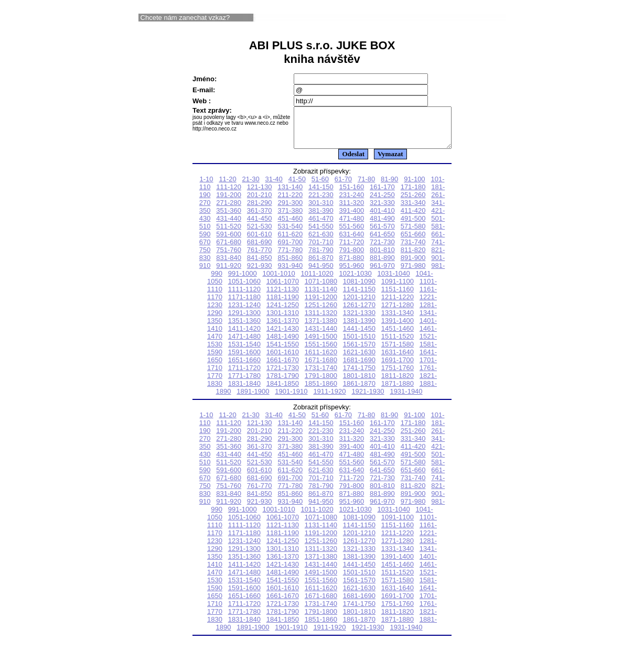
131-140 (290, 195)
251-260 (413, 203)
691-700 (290, 250)
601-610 (260, 242)
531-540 (290, 234)
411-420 (413, 218)
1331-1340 (398, 321)
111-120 (229, 195)
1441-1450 (359, 336)
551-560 (352, 234)
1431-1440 (321, 336)
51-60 (320, 187)
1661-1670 (283, 368)
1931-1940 (406, 399)
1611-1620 (321, 360)
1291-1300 (244, 321)
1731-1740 (321, 376)
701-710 (321, 250)
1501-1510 (359, 344)
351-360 (229, 218)
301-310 (321, 210)
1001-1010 (279, 281)
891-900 (413, 265)
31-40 (274, 187)
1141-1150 (359, 297)
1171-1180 (244, 305)
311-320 (352, 210)
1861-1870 (359, 391)
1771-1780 (244, 383)
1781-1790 (283, 383)
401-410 (382, 218)
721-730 (382, 250)
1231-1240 (244, 313)
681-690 (260, 250)
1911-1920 (329, 399)
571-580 (413, 234)
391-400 (352, 218)
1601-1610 (283, 360)
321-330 (382, 210)
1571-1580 (398, 352)
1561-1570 (359, 352)
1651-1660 (244, 368)
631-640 (352, 242)
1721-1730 (283, 376)
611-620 (290, 242)
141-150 (321, 195)
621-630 (321, 242)
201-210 (260, 203)
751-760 (229, 258)
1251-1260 (321, 313)
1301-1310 (283, 321)
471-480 (352, 226)
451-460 (290, 226)
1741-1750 (359, 376)
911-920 (229, 273)
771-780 (290, 258)
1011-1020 (317, 281)
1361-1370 (283, 328)
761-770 (260, 258)
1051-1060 (244, 289)
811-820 (413, 258)
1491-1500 (321, 344)
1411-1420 (244, 336)
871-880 (352, 265)
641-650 (382, 242)
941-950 (321, 273)
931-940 (290, 273)
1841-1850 (283, 391)
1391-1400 (398, 328)
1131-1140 (321, 297)
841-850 (260, 265)
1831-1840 (244, 391)
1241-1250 (283, 313)
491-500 (413, 226)
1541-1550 (283, 352)
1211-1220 (398, 305)
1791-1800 (321, 383)
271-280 (229, 210)
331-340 (413, 210)
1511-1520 (398, 344)
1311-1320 (321, 321)
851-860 (290, 265)
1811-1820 (398, 383)
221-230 (321, 203)
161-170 (382, 195)
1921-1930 (368, 399)
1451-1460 (398, 336)
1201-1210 (359, 305)
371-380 (290, 218)
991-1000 (243, 281)
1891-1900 (253, 399)
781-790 (321, 258)
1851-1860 (321, 391)
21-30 (250, 187)
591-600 (229, 242)
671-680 (229, 250)
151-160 (352, 195)
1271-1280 (398, 313)
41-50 (297, 187)
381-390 (321, 218)
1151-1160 (398, 297)
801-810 (382, 258)
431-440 (229, 226)
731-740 (413, 250)
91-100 (414, 187)
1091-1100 (398, 289)
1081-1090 (359, 289)
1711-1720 (244, 376)
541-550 (321, 234)
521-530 (260, 234)
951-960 (352, 273)
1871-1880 (398, 391)
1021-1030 (356, 281)
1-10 (207, 187)
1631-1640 (398, 360)
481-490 (382, 226)
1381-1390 (359, 328)
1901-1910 (291, 399)
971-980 (413, 273)
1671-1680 (321, 368)
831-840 (229, 265)
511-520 (229, 234)
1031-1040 (394, 281)
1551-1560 (321, 352)
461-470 (321, 226)
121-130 (260, 195)
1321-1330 (359, 321)
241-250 (382, 203)
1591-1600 (244, 360)
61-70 (343, 187)
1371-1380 (321, 328)
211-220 (290, 203)
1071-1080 (321, 289)
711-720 (352, 250)
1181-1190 (283, 305)
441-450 (260, 226)
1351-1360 (244, 328)
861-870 (321, 265)
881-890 (382, 265)
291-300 (290, 210)
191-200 (229, 203)
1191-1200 (321, 305)
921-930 (260, 273)
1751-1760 (398, 376)
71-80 (366, 187)
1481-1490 (283, 344)
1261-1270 (359, 313)
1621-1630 (359, 360)
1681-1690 (359, 368)
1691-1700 (398, 368)
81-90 (389, 187)
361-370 (260, 218)
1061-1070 (283, 289)
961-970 (382, 273)
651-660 (413, 242)
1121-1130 (283, 297)
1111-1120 (244, 297)
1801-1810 (359, 383)
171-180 (413, 195)
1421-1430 (283, 336)
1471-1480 (244, 344)
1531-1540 (244, 352)
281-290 (260, 210)
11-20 (227, 187)
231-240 (352, 203)
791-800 (352, 258)
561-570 (382, 234)
